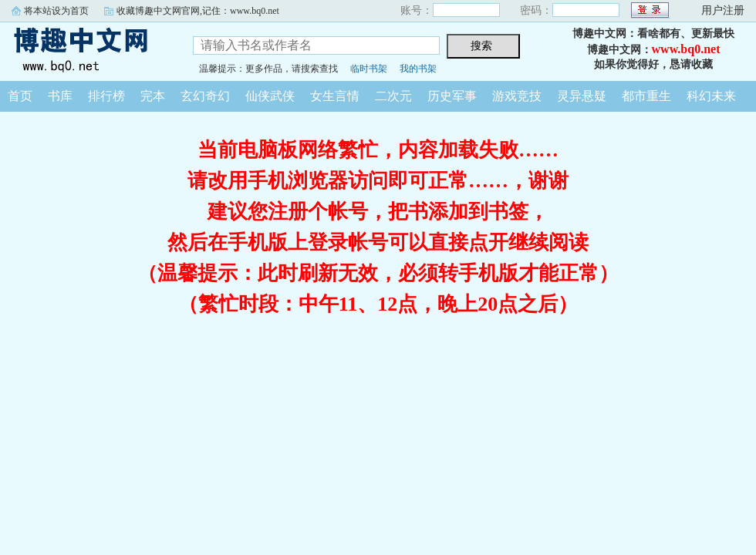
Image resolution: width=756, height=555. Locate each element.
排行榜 (106, 96)
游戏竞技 (517, 96)
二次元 (393, 96)
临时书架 (369, 69)
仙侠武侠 (270, 96)
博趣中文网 (85, 49)
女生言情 (335, 96)
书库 (60, 96)
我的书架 (418, 69)
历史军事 (452, 96)
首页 (20, 96)
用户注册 (723, 10)
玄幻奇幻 (205, 96)
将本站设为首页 (56, 11)
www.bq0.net (686, 49)
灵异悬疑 (582, 96)
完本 (153, 96)
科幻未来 (711, 96)
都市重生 (646, 96)
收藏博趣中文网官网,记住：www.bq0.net (198, 11)
